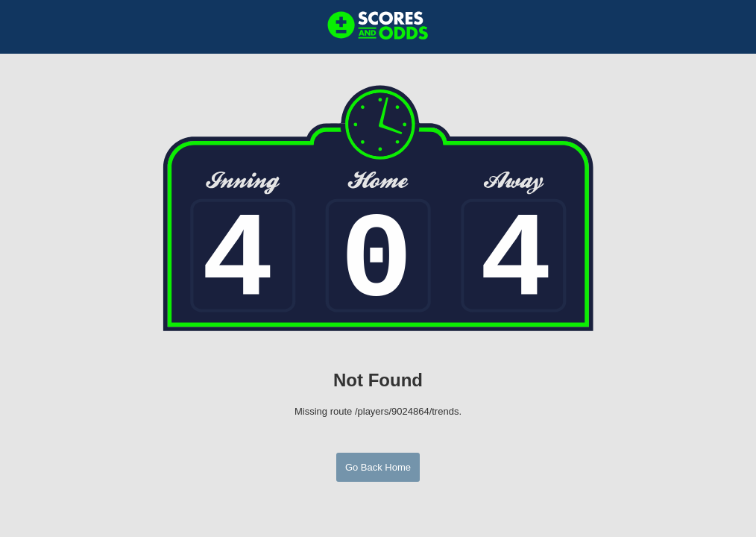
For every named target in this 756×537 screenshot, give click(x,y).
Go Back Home (378, 467)
